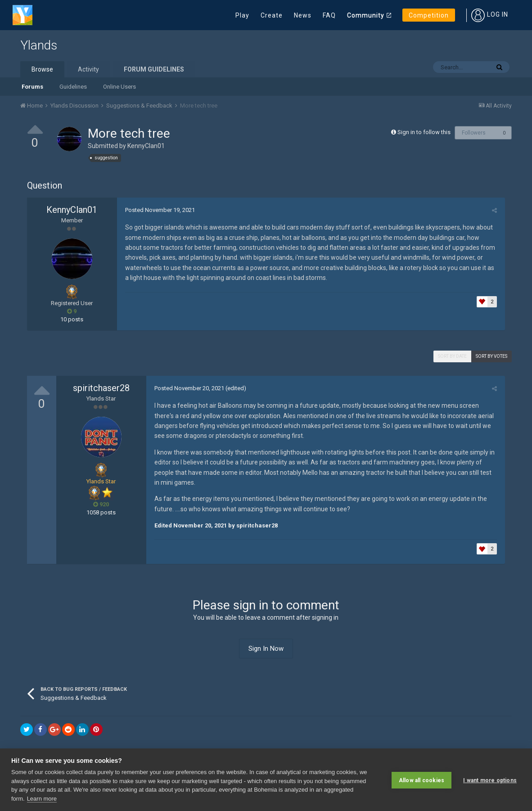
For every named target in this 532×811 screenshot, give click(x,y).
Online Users (119, 87)
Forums (32, 87)
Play (242, 15)
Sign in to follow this (424, 132)
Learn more (42, 799)
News (303, 15)
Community (366, 15)
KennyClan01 (146, 146)
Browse (42, 69)
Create (272, 15)
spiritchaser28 (101, 388)
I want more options (490, 779)
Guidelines (73, 87)
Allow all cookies (422, 779)
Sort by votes (491, 356)
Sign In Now (266, 649)
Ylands (39, 45)
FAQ (329, 15)
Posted (159, 210)
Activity (88, 69)
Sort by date (452, 356)
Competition (429, 15)
